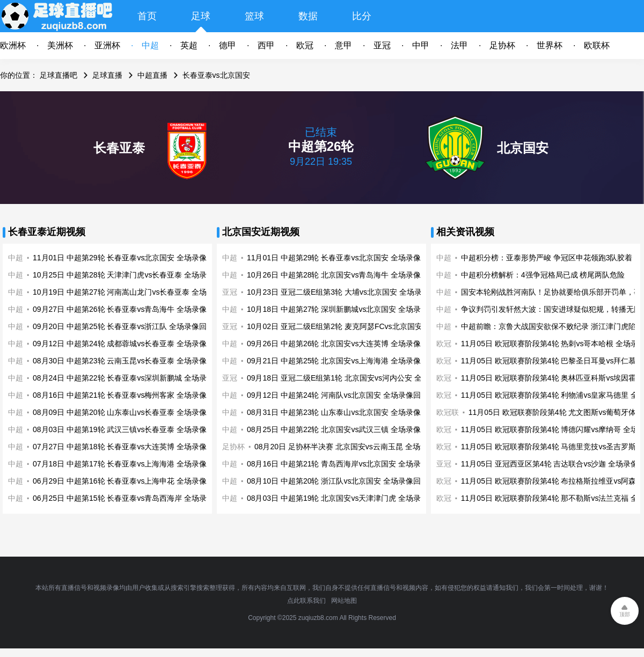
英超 (189, 45)
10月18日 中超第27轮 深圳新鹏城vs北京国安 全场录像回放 (345, 309)
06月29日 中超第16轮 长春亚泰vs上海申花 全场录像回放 (127, 481)
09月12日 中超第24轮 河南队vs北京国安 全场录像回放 (338, 395)
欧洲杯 (13, 45)
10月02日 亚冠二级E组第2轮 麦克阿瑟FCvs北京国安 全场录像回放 (358, 326)
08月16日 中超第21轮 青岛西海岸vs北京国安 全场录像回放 (345, 464)
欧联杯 (597, 45)
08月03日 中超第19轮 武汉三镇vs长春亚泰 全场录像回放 (127, 429)
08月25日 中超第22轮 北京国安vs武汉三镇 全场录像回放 (341, 429)
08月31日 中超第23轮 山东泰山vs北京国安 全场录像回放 (341, 412)
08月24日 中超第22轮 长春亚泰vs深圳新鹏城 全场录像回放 (131, 378)
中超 (150, 45)
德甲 (228, 45)
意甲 (343, 45)
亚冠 (382, 45)
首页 (147, 16)
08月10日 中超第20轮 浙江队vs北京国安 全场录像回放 (338, 481)
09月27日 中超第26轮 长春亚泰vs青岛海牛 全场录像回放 (127, 309)
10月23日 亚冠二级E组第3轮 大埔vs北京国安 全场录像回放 (346, 292)
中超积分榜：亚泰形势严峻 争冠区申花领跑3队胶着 (547, 258)
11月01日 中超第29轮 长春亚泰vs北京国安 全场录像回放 (127, 258)
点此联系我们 (306, 601)
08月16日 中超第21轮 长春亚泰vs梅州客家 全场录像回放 (127, 395)
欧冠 (305, 45)
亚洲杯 (107, 45)
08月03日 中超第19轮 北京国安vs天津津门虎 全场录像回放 (345, 498)
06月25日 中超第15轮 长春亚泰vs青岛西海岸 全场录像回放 (131, 498)
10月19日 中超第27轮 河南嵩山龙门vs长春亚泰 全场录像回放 (135, 292)
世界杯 (550, 45)
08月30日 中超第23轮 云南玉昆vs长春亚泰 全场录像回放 (127, 361)
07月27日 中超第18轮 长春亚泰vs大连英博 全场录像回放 (127, 447)
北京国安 (523, 148)
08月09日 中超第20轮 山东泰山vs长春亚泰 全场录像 (120, 412)
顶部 (625, 614)
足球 (201, 16)
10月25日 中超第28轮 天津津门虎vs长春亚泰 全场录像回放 (131, 275)
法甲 (459, 45)
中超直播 (152, 75)
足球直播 (107, 75)
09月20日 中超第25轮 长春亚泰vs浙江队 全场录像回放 (123, 326)
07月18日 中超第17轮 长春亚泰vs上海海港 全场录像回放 (127, 464)
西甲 (266, 45)
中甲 (421, 45)
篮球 (254, 16)
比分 (362, 16)
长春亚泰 (119, 148)
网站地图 (344, 601)
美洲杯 (60, 45)
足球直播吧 (58, 75)
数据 (308, 16)
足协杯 (502, 45)
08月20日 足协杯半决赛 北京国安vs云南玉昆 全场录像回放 (352, 447)
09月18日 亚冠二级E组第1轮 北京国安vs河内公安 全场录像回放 (353, 378)
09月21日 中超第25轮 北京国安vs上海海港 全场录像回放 (341, 361)
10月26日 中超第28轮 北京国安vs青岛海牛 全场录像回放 (341, 275)
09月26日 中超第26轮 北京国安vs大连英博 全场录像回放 (341, 344)
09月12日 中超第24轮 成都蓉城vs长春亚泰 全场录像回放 (127, 344)
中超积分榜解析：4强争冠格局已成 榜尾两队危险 (543, 275)
